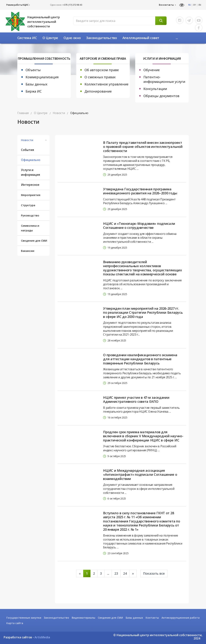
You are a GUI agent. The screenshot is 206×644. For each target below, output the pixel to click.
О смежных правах (100, 77)
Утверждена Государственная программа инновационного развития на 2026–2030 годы (140, 191)
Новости (34, 140)
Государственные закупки (24, 618)
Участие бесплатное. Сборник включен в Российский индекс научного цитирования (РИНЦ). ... (140, 448)
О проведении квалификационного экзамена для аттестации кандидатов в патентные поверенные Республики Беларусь (140, 359)
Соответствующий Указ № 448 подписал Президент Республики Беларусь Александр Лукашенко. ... (139, 201)
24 (125, 573)
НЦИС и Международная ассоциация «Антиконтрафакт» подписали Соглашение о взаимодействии (140, 475)
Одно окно (72, 38)
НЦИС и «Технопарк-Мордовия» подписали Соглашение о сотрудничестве (139, 226)
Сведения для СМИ (34, 241)
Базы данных (36, 84)
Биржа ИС (34, 91)
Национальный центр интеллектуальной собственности (44, 22)
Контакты (152, 618)
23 (116, 573)
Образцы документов (161, 96)
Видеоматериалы (83, 618)
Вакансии (28, 251)
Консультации (155, 89)
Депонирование (98, 91)
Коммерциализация (42, 77)
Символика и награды (30, 228)
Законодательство (101, 38)
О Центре (50, 38)
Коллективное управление (106, 84)
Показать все (154, 573)
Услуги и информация (30, 172)
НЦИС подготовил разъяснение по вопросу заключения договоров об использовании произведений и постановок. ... (142, 284)
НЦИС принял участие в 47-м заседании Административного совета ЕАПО (136, 400)
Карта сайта (15, 623)
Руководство (30, 215)
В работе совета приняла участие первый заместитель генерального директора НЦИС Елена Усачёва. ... (141, 410)
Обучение (152, 70)
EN (200, 5)
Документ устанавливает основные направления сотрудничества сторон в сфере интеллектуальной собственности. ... (139, 489)
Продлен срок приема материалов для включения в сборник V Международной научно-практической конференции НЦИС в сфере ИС (143, 436)
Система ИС (27, 38)
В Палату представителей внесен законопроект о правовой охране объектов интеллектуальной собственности (143, 147)
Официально (31, 160)
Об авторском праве (102, 70)
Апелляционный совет (141, 38)
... (177, 38)
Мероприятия (31, 195)
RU (190, 5)
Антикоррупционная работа (181, 618)
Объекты (33, 70)
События (27, 150)
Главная (23, 113)
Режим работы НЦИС (18, 5)
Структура (28, 205)
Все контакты (167, 5)
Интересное (30, 185)
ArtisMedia (42, 637)
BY (195, 5)
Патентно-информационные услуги (164, 79)
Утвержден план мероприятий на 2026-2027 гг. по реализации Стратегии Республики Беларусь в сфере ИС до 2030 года (143, 313)
